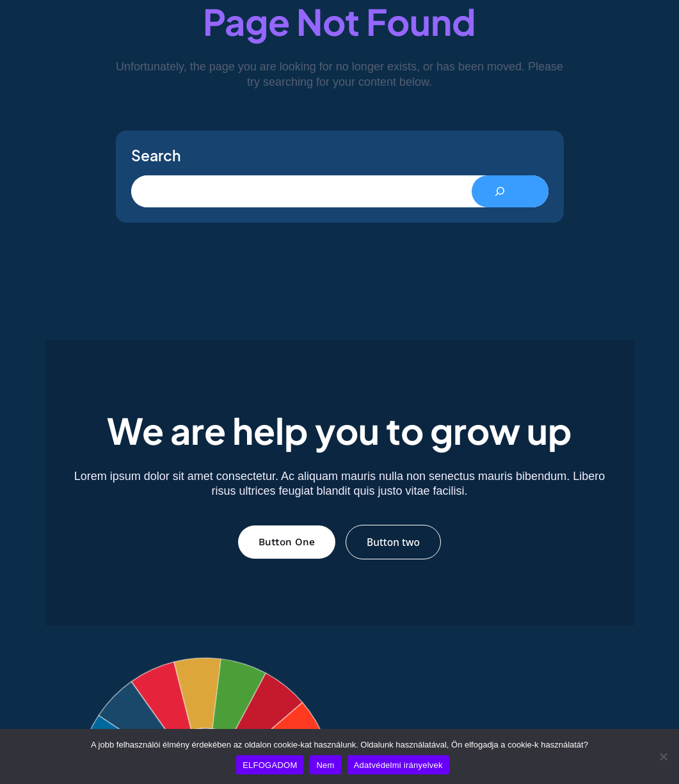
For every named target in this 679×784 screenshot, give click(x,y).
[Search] (510, 191)
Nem (325, 765)
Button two (393, 542)
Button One (287, 542)
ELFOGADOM (270, 765)
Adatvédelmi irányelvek (398, 765)
